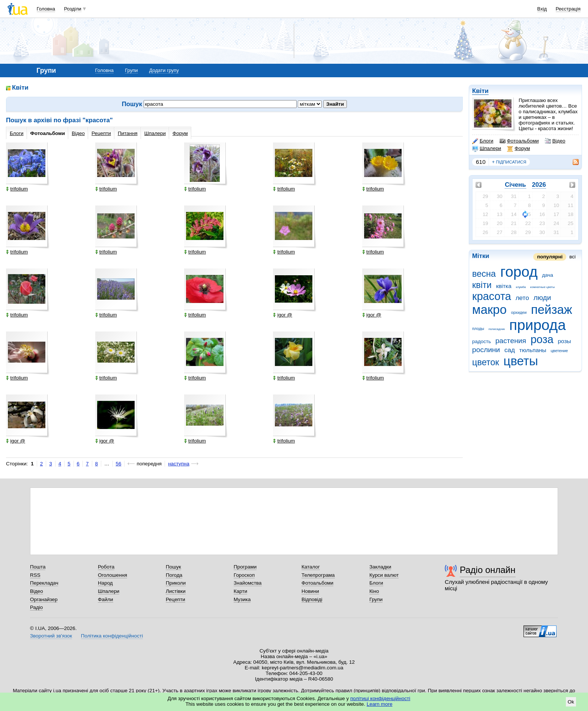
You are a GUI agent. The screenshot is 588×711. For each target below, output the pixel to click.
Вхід (542, 9)
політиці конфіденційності (380, 698)
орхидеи (519, 312)
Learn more (380, 704)
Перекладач (44, 583)
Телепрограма (318, 575)
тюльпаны (533, 350)
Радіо (36, 607)
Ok (571, 702)
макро (489, 310)
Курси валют (384, 575)
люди (542, 298)
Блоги (483, 141)
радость (481, 341)
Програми (245, 567)
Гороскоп (244, 575)
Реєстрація (568, 9)
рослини (486, 350)
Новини (310, 591)
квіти (482, 285)
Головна (46, 9)
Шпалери (487, 148)
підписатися (509, 162)
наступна (179, 464)
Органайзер (44, 599)
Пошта (38, 567)
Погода (174, 575)
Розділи (73, 9)
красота (492, 296)
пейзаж (552, 310)
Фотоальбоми (519, 141)
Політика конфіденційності (112, 636)
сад (510, 350)
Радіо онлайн (488, 570)
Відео (555, 141)
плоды (478, 328)
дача (548, 275)
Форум (518, 148)
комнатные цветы (542, 287)
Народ (105, 583)
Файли (106, 599)
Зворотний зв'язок (51, 636)
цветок (486, 362)
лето (522, 298)
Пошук (173, 567)
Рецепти (101, 133)
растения (511, 341)
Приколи (176, 583)
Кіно (374, 591)
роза (542, 339)
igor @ (283, 315)
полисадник (497, 329)
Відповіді (312, 599)
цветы (521, 361)
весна (484, 274)
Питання (128, 133)
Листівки (176, 591)
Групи (131, 70)
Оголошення (112, 575)
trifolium (17, 189)
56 (119, 464)
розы (564, 341)
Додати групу (164, 70)
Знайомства (248, 583)
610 (481, 162)
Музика (242, 599)
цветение (559, 351)
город (519, 272)
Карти (240, 591)
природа (538, 325)
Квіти (480, 91)
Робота (106, 567)
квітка (504, 286)
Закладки (380, 567)
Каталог (311, 567)
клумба (521, 287)
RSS (35, 575)
